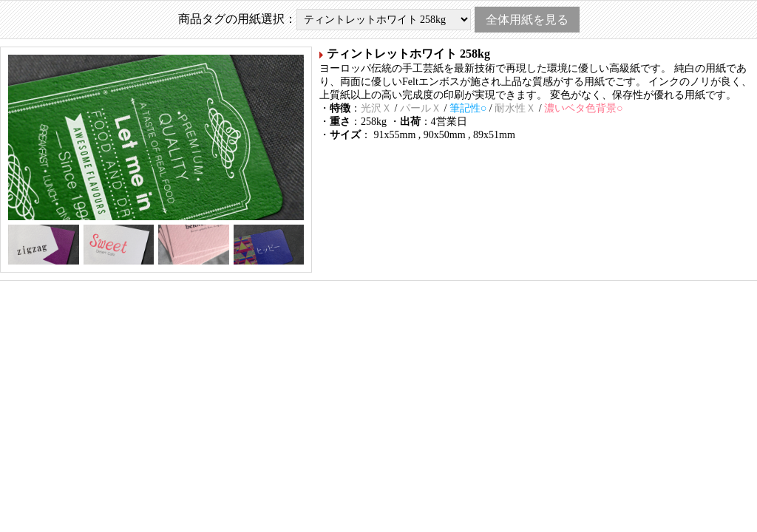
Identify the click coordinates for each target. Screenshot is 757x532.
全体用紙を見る (527, 20)
